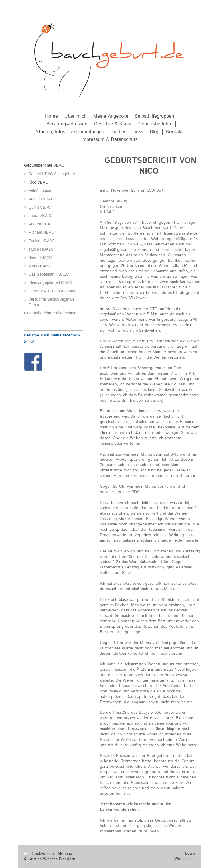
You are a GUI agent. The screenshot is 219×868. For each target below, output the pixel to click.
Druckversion (40, 854)
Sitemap (65, 854)
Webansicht (185, 859)
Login (190, 853)
